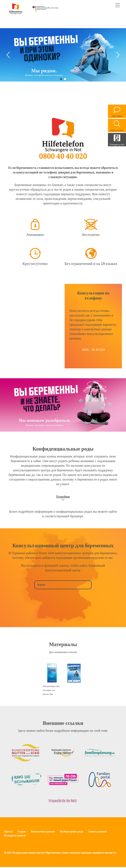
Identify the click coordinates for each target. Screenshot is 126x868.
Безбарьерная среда (72, 832)
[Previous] (8, 55)
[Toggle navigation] (118, 5)
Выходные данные (15, 835)
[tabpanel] (63, 55)
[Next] (118, 55)
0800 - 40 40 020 (93, 350)
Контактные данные (43, 832)
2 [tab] (65, 79)
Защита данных (97, 832)
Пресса (8, 832)
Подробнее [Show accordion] (63, 497)
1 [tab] (61, 79)
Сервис (22, 832)
